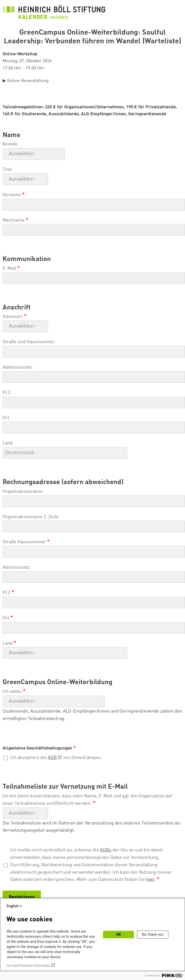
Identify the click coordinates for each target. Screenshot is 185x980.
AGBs (106, 850)
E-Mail (9, 268)
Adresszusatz (16, 567)
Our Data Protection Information (28, 966)
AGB (52, 758)
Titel (7, 170)
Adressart (13, 317)
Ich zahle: (12, 692)
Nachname (14, 220)
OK (119, 934)
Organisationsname (23, 492)
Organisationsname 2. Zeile (31, 517)
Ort (6, 418)
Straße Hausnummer (24, 542)
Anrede (10, 144)
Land (8, 443)
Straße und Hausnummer (29, 342)
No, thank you (153, 934)
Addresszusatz (17, 367)
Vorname (12, 195)
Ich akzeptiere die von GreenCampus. (56, 758)
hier (150, 880)
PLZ (7, 393)
